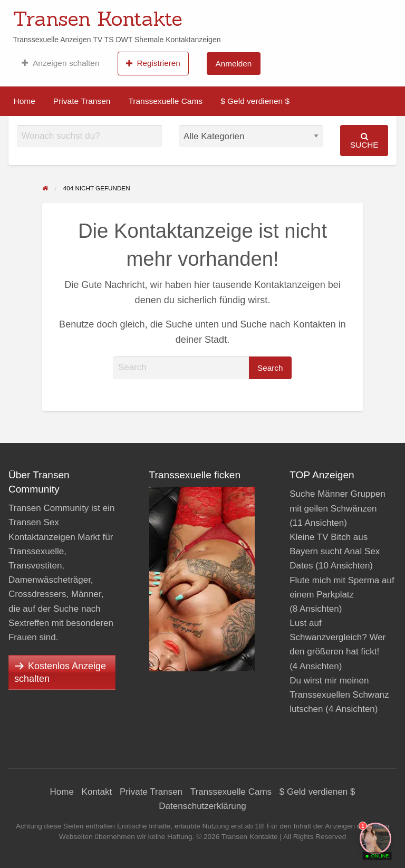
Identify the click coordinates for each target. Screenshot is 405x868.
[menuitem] (60, 63)
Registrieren (153, 63)
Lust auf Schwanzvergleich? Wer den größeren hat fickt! (337, 637)
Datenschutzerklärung (202, 806)
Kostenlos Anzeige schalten (60, 672)
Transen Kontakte (98, 18)
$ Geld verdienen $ (255, 101)
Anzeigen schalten (60, 63)
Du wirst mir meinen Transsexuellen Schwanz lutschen (339, 695)
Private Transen (82, 101)
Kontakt (97, 792)
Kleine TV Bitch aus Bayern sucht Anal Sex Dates (335, 551)
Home (25, 101)
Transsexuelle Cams (165, 101)
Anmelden (233, 64)
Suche (364, 141)
